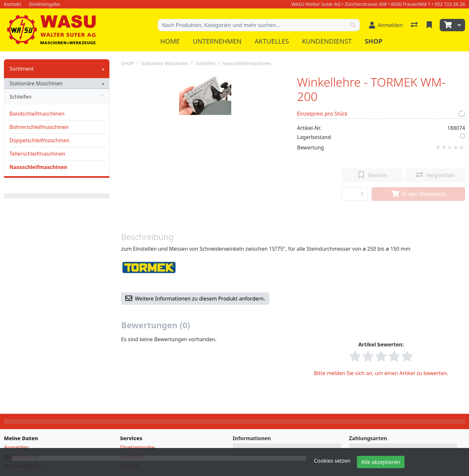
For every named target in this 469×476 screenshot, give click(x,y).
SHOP (128, 63)
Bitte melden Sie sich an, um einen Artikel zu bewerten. (381, 373)
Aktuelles (272, 41)
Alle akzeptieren (381, 462)
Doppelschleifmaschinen (39, 140)
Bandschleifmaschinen (37, 114)
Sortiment (22, 69)
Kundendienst (327, 41)
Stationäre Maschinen (36, 83)
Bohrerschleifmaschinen (39, 127)
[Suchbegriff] (252, 25)
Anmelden (16, 447)
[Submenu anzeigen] (103, 69)
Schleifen (57, 97)
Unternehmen (217, 41)
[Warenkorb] (447, 25)
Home (170, 41)
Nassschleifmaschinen (38, 167)
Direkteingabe (137, 447)
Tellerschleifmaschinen (37, 154)
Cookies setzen (332, 461)
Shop (374, 41)
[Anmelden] (386, 25)
